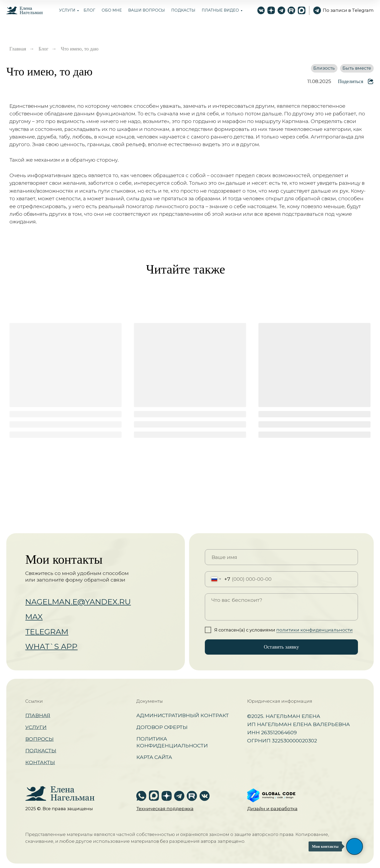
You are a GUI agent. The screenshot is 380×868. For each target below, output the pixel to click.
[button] (165, 809)
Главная (18, 49)
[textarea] (281, 607)
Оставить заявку (282, 647)
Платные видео (220, 10)
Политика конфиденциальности (172, 742)
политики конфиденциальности (314, 630)
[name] (281, 557)
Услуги (67, 10)
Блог (43, 49)
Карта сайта (154, 757)
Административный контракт (183, 715)
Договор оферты (162, 727)
